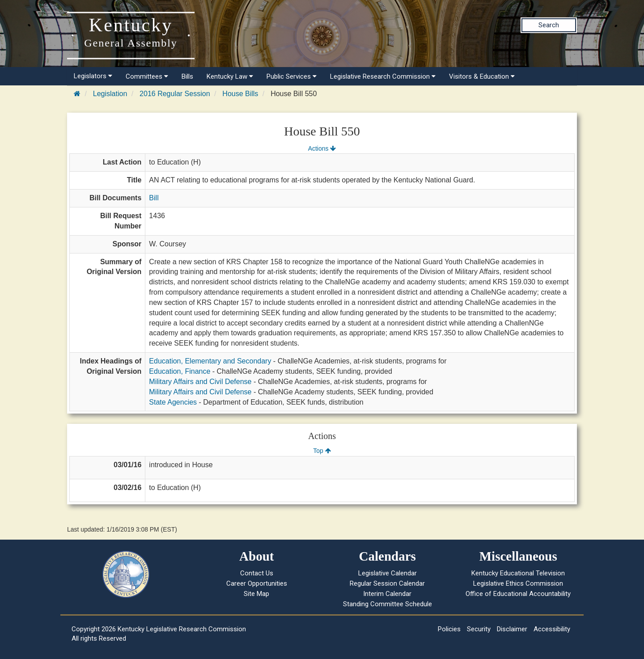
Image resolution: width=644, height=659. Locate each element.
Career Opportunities (257, 583)
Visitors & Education (482, 76)
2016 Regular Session (175, 94)
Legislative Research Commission (383, 76)
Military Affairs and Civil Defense (200, 382)
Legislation (110, 94)
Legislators (93, 76)
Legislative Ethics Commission (518, 583)
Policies (449, 629)
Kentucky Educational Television (518, 573)
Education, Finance (180, 371)
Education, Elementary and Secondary (210, 361)
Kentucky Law (230, 76)
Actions (322, 148)
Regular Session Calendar (387, 583)
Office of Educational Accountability (518, 594)
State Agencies (173, 402)
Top (322, 451)
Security (479, 629)
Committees (147, 76)
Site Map (256, 594)
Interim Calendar (387, 594)
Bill (154, 198)
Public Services (292, 76)
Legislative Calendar (388, 573)
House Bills (240, 94)
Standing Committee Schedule (388, 604)
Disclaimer (512, 629)
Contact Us (257, 573)
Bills (187, 76)
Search (549, 25)
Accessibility (552, 629)
